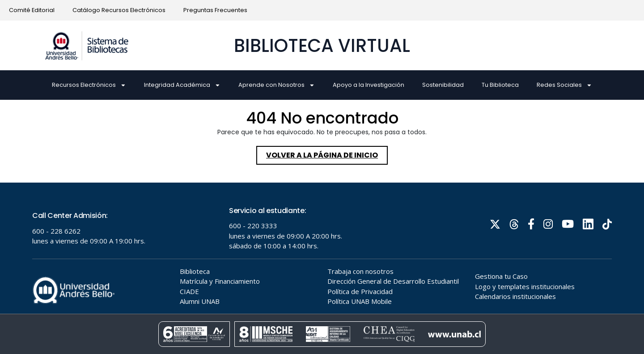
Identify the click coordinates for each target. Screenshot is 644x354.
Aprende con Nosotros (277, 85)
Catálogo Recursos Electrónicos (119, 10)
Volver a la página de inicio (327, 153)
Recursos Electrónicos (89, 85)
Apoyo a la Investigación (369, 85)
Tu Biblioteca (500, 85)
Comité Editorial (32, 10)
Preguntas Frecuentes (215, 10)
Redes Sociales (564, 85)
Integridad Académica (182, 85)
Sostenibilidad (443, 85)
